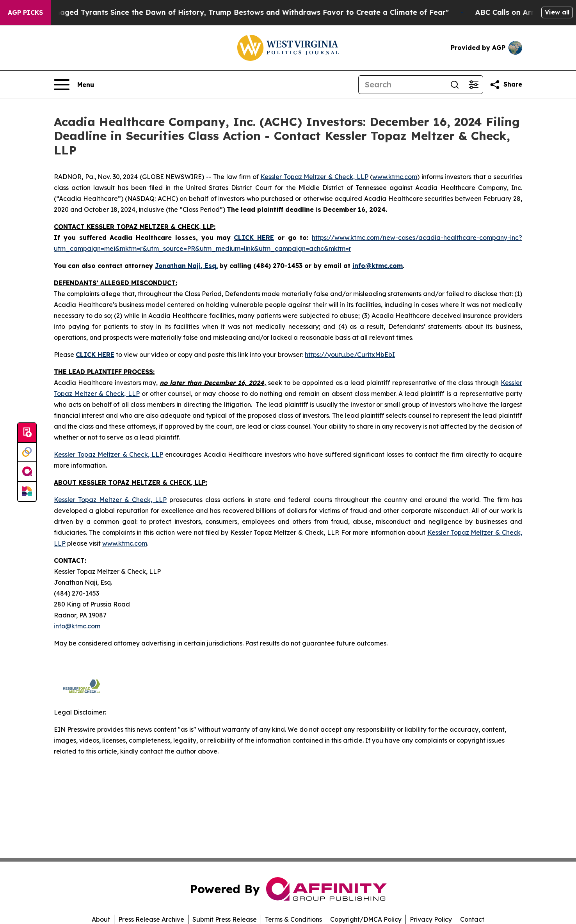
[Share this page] (506, 85)
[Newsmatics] (27, 491)
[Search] (402, 85)
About (101, 919)
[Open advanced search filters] (473, 85)
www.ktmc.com (395, 177)
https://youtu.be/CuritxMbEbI (350, 355)
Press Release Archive (151, 919)
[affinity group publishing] (27, 472)
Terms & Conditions (293, 919)
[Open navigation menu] (74, 85)
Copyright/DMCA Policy (366, 919)
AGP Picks (25, 12)
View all (557, 12)
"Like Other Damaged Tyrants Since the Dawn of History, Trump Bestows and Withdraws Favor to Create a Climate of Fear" (234, 12)
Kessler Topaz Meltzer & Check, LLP (314, 177)
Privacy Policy (431, 919)
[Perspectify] (27, 452)
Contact (472, 919)
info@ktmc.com (77, 626)
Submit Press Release (225, 919)
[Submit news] (27, 433)
